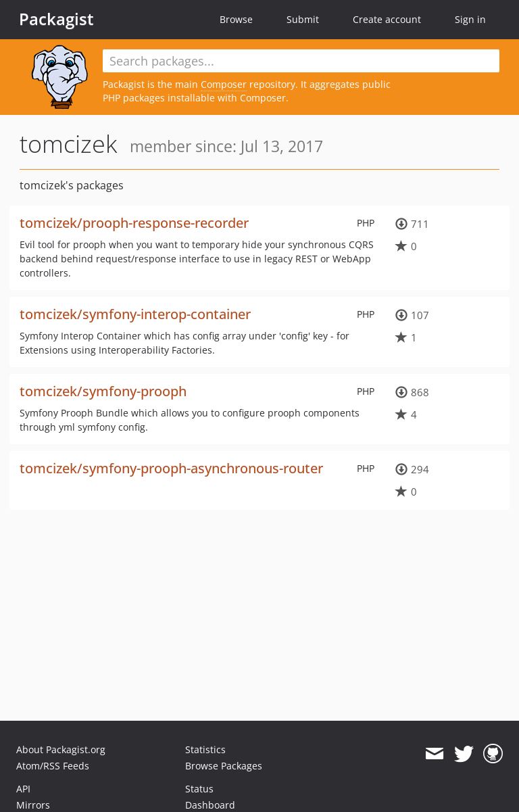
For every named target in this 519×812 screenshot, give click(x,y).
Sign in (470, 19)
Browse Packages (224, 766)
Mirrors (33, 805)
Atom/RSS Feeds (53, 766)
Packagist (56, 19)
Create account (387, 19)
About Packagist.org (61, 749)
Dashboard (210, 805)
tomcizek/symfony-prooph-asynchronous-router (171, 468)
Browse (236, 19)
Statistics (205, 749)
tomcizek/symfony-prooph (103, 391)
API (23, 789)
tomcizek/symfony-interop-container (135, 314)
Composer (224, 84)
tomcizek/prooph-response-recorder (134, 223)
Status (199, 789)
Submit (303, 19)
